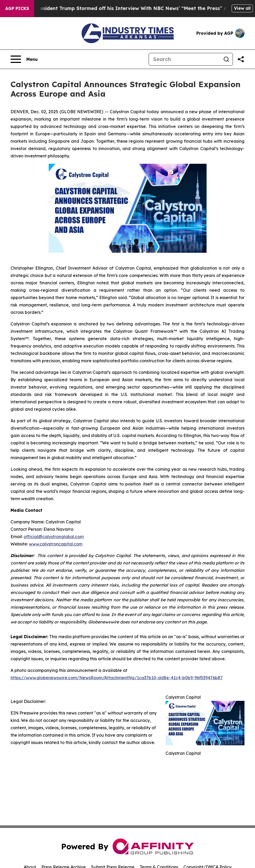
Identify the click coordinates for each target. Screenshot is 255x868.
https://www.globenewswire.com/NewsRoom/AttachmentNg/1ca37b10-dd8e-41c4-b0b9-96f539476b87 (117, 678)
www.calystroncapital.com (56, 544)
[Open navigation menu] (24, 59)
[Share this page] (241, 59)
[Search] (184, 59)
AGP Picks (17, 8)
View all (242, 8)
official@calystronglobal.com (54, 537)
